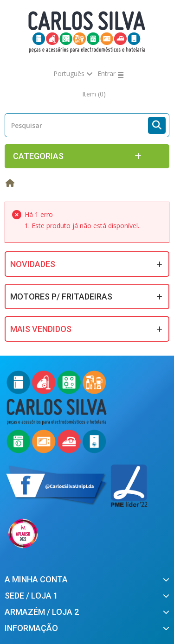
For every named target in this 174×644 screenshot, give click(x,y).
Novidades (33, 264)
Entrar (106, 73)
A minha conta (36, 579)
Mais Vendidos (41, 329)
